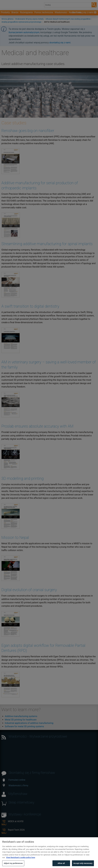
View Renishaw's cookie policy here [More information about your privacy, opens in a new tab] (21, 863)
